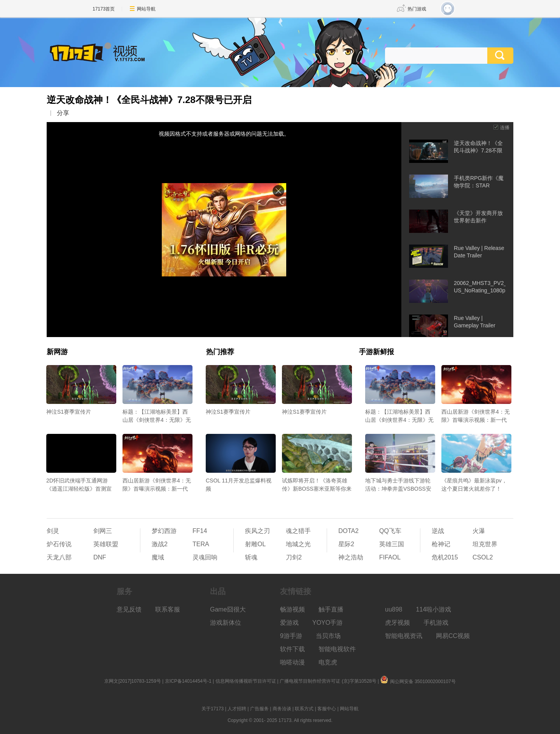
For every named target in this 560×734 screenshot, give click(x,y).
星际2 (346, 544)
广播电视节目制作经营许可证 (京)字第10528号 (328, 681)
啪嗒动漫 (292, 662)
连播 (505, 128)
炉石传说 (59, 544)
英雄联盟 (106, 544)
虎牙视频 (397, 623)
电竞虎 (328, 662)
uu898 (394, 609)
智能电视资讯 (404, 636)
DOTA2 (348, 531)
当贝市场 (328, 636)
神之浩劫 (351, 557)
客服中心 (327, 709)
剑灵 (53, 531)
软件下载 (292, 649)
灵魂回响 (205, 557)
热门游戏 (417, 9)
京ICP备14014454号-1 (188, 681)
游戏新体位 (226, 623)
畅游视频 (292, 609)
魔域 (158, 557)
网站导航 (146, 9)
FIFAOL (390, 557)
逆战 (438, 531)
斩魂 (251, 557)
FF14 (200, 531)
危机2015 (445, 557)
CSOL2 (483, 557)
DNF (100, 557)
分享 (63, 113)
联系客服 (168, 609)
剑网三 (103, 531)
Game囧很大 (228, 609)
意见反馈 (129, 609)
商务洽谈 (282, 709)
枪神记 (441, 544)
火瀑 (479, 531)
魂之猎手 (298, 531)
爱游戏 (289, 623)
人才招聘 (237, 709)
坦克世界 (485, 544)
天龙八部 (59, 557)
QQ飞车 (390, 531)
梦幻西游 (164, 531)
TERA (201, 544)
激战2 (160, 544)
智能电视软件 (337, 649)
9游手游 (291, 636)
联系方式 (304, 709)
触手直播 (331, 609)
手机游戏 (436, 623)
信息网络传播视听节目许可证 (246, 681)
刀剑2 (294, 557)
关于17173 (213, 709)
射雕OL (255, 544)
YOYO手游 (327, 623)
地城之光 (298, 544)
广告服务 (259, 709)
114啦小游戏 (434, 609)
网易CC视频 (453, 636)
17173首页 (104, 9)
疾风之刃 (257, 531)
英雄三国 (392, 544)
